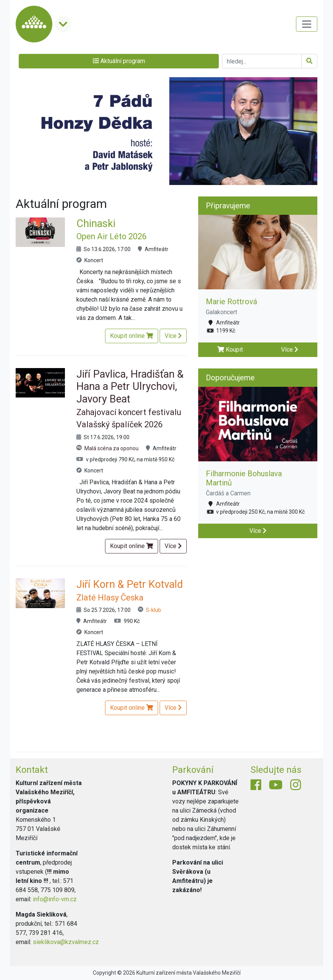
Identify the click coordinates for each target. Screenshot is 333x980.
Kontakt (32, 770)
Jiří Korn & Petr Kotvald (130, 590)
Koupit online (132, 336)
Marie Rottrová (231, 302)
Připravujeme (228, 206)
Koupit (230, 350)
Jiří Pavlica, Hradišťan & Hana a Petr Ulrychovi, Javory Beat (130, 399)
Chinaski (112, 230)
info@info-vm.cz (55, 899)
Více (173, 336)
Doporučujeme (230, 378)
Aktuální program (119, 61)
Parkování (193, 770)
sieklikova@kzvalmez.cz (66, 942)
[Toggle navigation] (307, 24)
